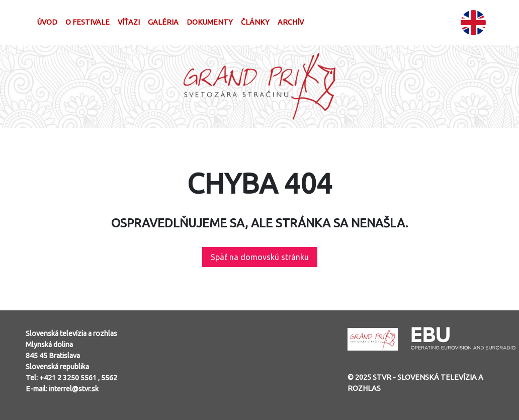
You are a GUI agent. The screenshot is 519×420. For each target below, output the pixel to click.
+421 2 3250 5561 (69, 378)
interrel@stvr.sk (74, 389)
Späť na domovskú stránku (260, 257)
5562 (109, 378)
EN (473, 23)
